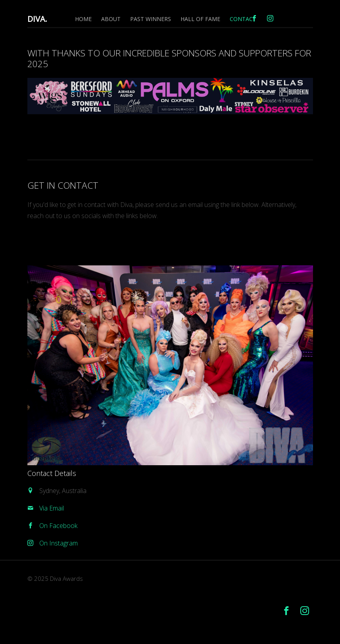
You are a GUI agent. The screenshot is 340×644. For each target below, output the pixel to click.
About (111, 19)
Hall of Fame (200, 19)
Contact (243, 19)
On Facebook (58, 526)
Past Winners (151, 19)
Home (83, 19)
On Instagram (59, 543)
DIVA (37, 19)
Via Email (52, 508)
